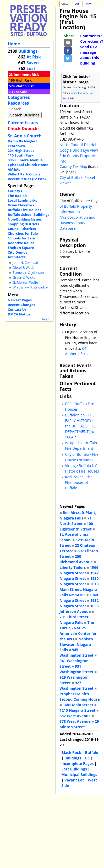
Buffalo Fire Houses (25, 210)
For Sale (20, 92)
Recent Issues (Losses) (27, 179)
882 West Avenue (75, 716)
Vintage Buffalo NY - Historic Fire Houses (82, 468)
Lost (31, 68)
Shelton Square (21, 248)
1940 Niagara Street (79, 598)
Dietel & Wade (23, 268)
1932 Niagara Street (79, 603)
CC (87, 758)
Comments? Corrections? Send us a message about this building (92, 50)
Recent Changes (22, 305)
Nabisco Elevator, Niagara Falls (76, 644)
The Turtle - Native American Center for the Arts (78, 631)
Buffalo (92, 752)
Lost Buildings (74, 769)
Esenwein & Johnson (28, 273)
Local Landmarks (23, 200)
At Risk (34, 57)
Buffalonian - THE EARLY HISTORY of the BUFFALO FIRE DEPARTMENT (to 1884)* (80, 426)
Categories (19, 97)
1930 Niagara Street (79, 581)
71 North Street (75, 521)
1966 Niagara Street (79, 570)
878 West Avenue (75, 721)
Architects (17, 257)
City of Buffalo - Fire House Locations (82, 457)
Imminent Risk (26, 74)
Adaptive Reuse (21, 243)
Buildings (28, 51)
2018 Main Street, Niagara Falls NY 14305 (79, 589)
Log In (46, 318)
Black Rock (71, 752)
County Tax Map (73, 166)
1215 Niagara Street (77, 710)
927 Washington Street (76, 685)
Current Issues (23, 123)
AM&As (14, 169)
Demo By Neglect (23, 141)
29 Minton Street (79, 724)
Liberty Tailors (73, 567)
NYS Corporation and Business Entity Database (77, 223)
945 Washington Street (76, 652)
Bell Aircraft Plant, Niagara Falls (78, 515)
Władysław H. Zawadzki (30, 287)
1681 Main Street (78, 705)
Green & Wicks (24, 278)
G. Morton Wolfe (25, 283)
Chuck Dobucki (23, 128)
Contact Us (17, 309)
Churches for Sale (23, 233)
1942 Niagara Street (79, 576)
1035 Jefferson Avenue (79, 609)
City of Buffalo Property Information (78, 206)
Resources (18, 103)
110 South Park (21, 155)
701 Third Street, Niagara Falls (75, 620)
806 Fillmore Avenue (25, 160)
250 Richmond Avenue (76, 559)
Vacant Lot (74, 780)
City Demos (18, 252)
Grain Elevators (21, 205)
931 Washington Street (76, 669)
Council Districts (22, 229)
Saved (33, 63)
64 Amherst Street (78, 351)
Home (14, 44)
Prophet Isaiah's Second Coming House (80, 696)
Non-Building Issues (25, 219)
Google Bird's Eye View (79, 150)
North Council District (78, 145)
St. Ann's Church (25, 136)
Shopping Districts (24, 224)
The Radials (18, 196)
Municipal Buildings (79, 775)
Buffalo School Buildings (29, 215)
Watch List (25, 86)
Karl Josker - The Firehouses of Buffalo (79, 482)
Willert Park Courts (24, 174)
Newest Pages (20, 300)
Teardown (17, 146)
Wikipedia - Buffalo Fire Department (81, 446)
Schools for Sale (21, 238)
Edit (76, 4)
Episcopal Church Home (28, 165)
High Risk (24, 80)
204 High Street (21, 151)
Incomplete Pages (77, 763)
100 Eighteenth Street (76, 526)
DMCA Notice (19, 314)
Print (88, 4)
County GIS (17, 191)
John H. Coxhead (25, 263)
